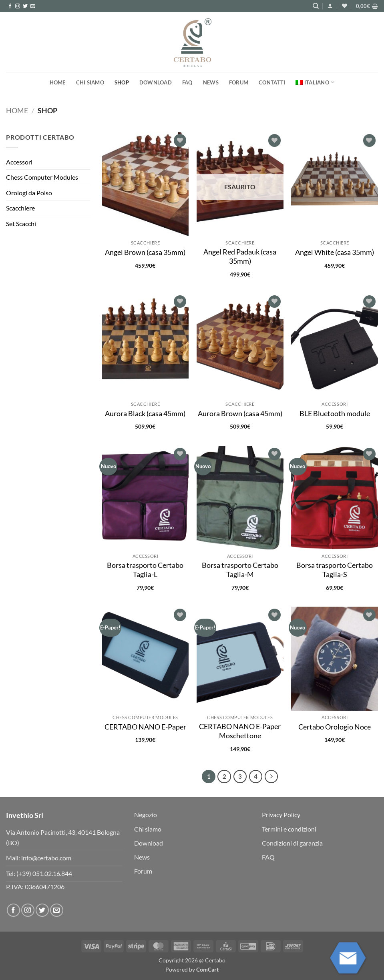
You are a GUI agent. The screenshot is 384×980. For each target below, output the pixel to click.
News (211, 82)
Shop (122, 82)
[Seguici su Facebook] (10, 6)
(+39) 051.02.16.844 (44, 873)
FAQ (187, 82)
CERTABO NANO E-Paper (145, 727)
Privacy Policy (281, 815)
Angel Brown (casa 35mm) (145, 252)
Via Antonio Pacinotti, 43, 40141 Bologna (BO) (63, 837)
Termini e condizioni (289, 829)
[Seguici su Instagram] (18, 6)
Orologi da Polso (29, 193)
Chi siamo (90, 82)
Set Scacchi (21, 223)
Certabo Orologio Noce (335, 727)
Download (156, 82)
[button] (330, 6)
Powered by (192, 969)
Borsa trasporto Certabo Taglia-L (145, 570)
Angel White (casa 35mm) (335, 252)
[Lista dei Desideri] (345, 6)
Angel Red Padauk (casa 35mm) (240, 256)
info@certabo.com (46, 858)
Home (58, 82)
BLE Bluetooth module (335, 413)
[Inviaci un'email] (33, 6)
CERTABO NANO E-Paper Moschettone (240, 731)
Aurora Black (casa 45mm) (145, 413)
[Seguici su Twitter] (25, 6)
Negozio (146, 815)
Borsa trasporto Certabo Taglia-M (240, 570)
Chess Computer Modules (42, 177)
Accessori (19, 162)
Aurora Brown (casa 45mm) (240, 413)
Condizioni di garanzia (292, 843)
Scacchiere (20, 208)
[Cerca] (316, 6)
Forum (239, 82)
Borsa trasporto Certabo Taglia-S (335, 570)
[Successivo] (271, 777)
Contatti (272, 82)
